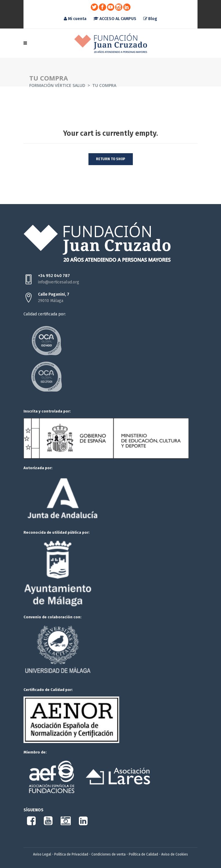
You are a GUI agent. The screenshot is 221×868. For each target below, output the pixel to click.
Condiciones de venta (108, 854)
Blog (150, 19)
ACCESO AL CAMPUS (115, 19)
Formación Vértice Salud (57, 85)
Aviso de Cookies (175, 854)
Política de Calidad (143, 854)
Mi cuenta (75, 19)
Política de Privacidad (71, 854)
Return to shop (111, 159)
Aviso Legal (42, 854)
